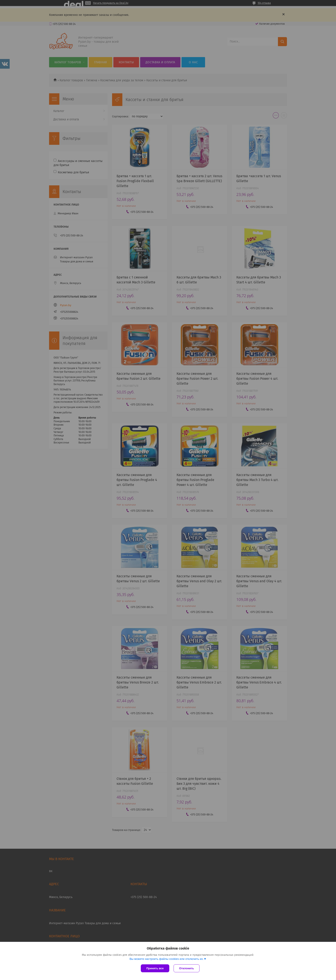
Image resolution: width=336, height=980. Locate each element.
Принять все (155, 968)
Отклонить (187, 968)
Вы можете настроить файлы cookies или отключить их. (166, 959)
